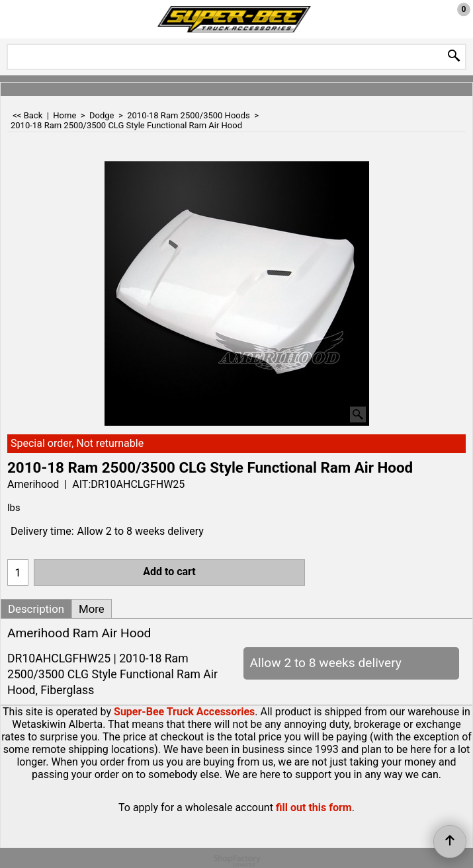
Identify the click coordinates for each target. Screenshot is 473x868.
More (92, 609)
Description (36, 609)
